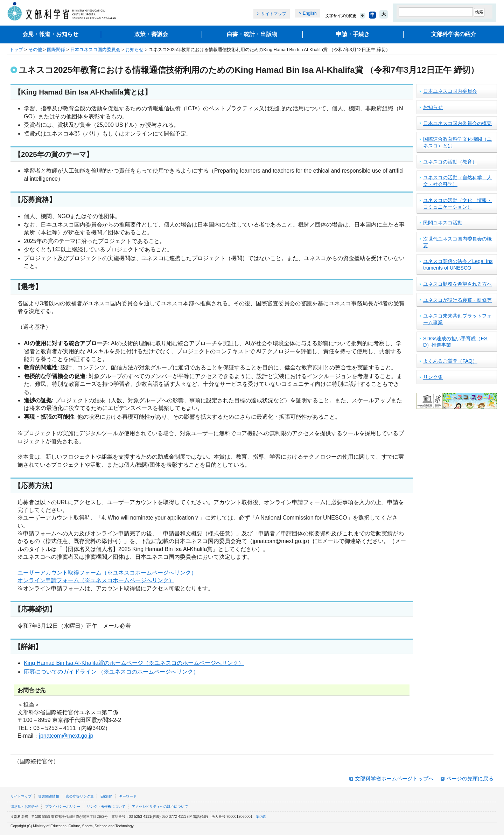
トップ (16, 50)
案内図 (261, 817)
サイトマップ (274, 14)
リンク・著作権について (106, 806)
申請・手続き (353, 34)
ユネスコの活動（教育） (450, 162)
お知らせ (134, 50)
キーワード (128, 796)
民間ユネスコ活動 (443, 223)
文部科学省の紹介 (454, 34)
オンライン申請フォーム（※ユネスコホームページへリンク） (96, 580)
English (310, 13)
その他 (35, 50)
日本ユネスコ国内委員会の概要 (457, 123)
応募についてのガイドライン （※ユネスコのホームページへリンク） (111, 672)
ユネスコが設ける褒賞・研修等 (457, 300)
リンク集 (433, 377)
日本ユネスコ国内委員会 (95, 50)
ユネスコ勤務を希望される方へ (457, 284)
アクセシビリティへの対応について (160, 806)
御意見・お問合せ (24, 806)
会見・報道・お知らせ (50, 34)
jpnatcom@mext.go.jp (66, 736)
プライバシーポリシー (63, 806)
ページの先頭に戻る (470, 778)
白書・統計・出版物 (252, 34)
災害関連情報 (49, 796)
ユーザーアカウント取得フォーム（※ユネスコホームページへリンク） (107, 573)
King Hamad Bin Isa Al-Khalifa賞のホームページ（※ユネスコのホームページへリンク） (134, 663)
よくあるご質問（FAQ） (450, 361)
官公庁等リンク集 (80, 796)
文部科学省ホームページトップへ (394, 778)
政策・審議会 (151, 34)
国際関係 (56, 50)
